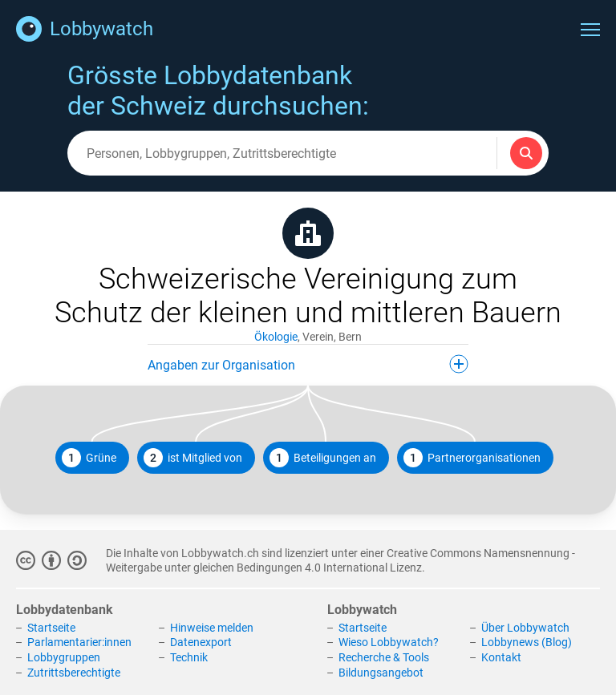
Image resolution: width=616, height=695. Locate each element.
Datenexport (201, 642)
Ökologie (276, 337)
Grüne (89, 458)
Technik (189, 657)
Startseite (51, 628)
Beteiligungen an (323, 458)
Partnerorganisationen (472, 458)
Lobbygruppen (64, 657)
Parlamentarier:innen (79, 642)
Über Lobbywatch (525, 628)
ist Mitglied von (193, 458)
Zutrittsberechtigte (74, 673)
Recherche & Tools (384, 657)
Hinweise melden (212, 628)
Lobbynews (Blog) (527, 642)
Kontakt (501, 657)
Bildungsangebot (381, 673)
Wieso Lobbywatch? (389, 642)
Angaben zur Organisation (308, 364)
